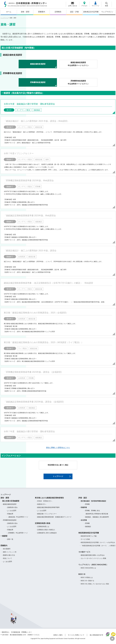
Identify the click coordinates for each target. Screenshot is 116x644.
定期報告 (58, 12)
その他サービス (84, 554)
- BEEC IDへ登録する (87, 582)
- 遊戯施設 (88, 528)
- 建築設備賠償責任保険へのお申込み (92, 557)
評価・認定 (83, 500)
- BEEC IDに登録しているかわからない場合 (95, 586)
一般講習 (4, 538)
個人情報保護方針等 (96, 637)
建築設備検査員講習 (38, 64)
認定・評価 (74, 12)
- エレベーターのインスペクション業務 (93, 560)
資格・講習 (25, 12)
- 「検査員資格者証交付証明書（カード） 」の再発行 (98, 547)
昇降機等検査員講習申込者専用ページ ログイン (78, 82)
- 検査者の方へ (41, 506)
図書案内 (42, 12)
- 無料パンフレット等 (9, 554)
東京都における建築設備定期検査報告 (49, 500)
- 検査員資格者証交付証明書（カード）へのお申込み (98, 544)
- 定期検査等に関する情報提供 (47, 535)
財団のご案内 (58, 637)
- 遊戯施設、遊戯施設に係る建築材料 (97, 519)
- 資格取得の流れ (12, 509)
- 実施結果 (10, 516)
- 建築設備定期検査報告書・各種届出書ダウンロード (54, 519)
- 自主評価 (83, 522)
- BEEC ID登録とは (86, 579)
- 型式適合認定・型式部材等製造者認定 (93, 503)
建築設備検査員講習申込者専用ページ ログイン (78, 64)
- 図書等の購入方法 (8, 557)
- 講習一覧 (10, 541)
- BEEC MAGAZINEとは (88, 570)
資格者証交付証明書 (91, 12)
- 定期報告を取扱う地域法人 (46, 531)
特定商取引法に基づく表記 (58, 465)
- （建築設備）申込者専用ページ (17, 519)
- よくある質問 (11, 512)
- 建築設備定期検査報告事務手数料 (48, 509)
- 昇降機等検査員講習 (9, 522)
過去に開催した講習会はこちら (58, 448)
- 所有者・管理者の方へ (44, 503)
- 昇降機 (87, 506)
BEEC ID (82, 576)
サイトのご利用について (76, 637)
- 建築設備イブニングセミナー (47, 516)
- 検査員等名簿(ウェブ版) (88, 538)
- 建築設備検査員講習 (9, 506)
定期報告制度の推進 (43, 525)
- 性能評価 (83, 509)
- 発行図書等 (6, 551)
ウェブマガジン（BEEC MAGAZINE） (93, 566)
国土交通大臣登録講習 (10, 503)
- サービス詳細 (85, 541)
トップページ (4, 18)
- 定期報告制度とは (43, 528)
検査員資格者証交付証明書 (89, 535)
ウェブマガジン (107, 12)
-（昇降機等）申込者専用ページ (17, 535)
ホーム (9, 12)
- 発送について (7, 560)
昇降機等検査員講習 (38, 82)
